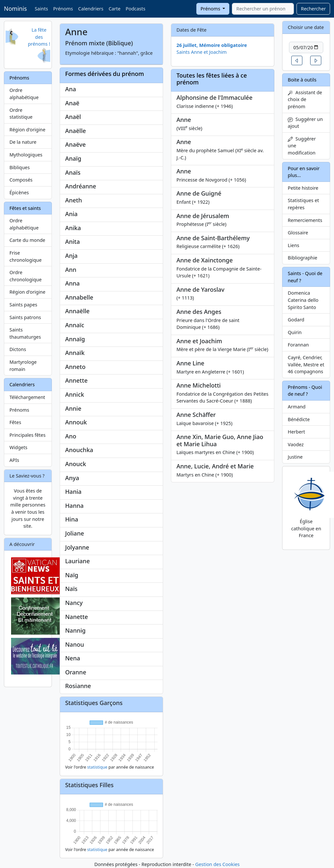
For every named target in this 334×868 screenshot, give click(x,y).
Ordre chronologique (26, 276)
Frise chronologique (26, 256)
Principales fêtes (28, 435)
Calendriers (91, 9)
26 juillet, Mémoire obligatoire (212, 45)
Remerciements (305, 220)
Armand (296, 407)
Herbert (296, 432)
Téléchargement (27, 397)
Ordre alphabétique (24, 94)
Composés (21, 180)
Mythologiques (26, 155)
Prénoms (63, 9)
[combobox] (263, 9)
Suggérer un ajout (305, 123)
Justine (295, 457)
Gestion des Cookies (217, 864)
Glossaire (298, 233)
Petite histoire (303, 188)
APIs (14, 460)
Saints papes (23, 305)
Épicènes (19, 192)
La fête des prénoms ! (39, 37)
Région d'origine (27, 130)
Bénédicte (299, 419)
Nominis (15, 8)
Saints (41, 9)
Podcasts (135, 9)
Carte (114, 9)
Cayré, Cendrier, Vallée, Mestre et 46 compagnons (306, 364)
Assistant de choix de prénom (305, 99)
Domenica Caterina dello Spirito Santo (303, 300)
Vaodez (296, 444)
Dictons (18, 349)
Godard (296, 320)
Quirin (295, 332)
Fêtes (15, 422)
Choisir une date (306, 27)
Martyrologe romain (23, 366)
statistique (97, 767)
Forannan (298, 345)
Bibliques (20, 167)
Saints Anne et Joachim (202, 52)
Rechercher (313, 9)
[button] (297, 60)
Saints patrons (25, 317)
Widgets (18, 447)
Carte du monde (27, 240)
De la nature (23, 142)
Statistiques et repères (303, 204)
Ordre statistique (21, 114)
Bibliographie (302, 258)
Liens (293, 245)
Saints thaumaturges (25, 333)
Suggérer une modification (302, 146)
